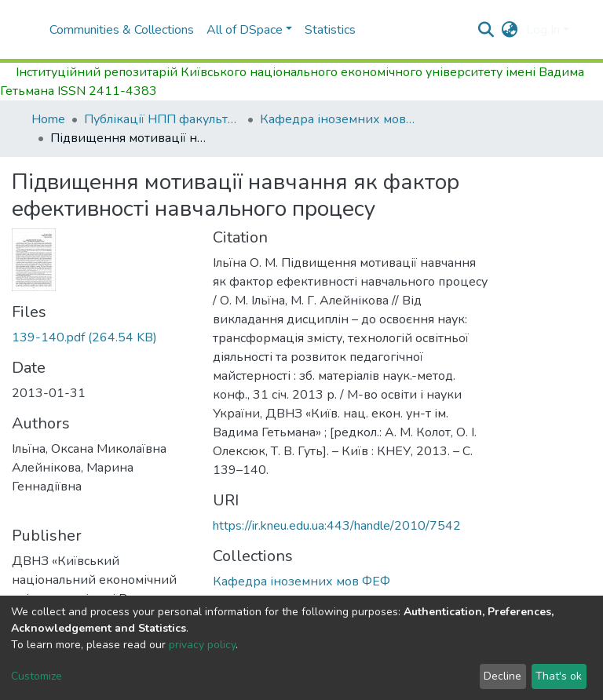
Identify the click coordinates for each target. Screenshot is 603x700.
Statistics (330, 30)
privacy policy (202, 645)
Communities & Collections (122, 30)
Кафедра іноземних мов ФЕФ (338, 119)
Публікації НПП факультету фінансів (163, 119)
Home (48, 119)
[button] (510, 30)
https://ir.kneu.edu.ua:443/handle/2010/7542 (337, 526)
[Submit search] (486, 30)
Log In (543, 30)
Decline (502, 676)
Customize (37, 676)
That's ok (559, 676)
